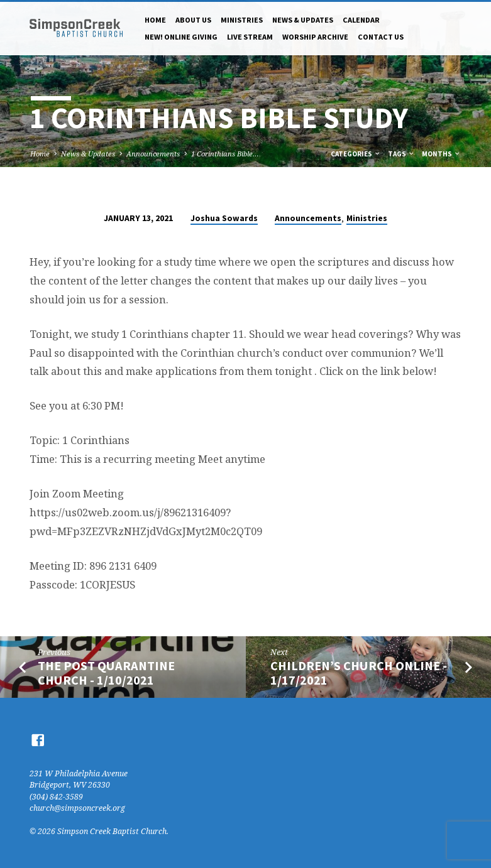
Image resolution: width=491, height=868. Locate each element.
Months (441, 154)
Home (155, 20)
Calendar (361, 20)
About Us (193, 20)
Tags (401, 154)
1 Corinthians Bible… (225, 154)
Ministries (242, 20)
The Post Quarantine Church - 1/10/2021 (106, 673)
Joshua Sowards (224, 218)
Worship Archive (315, 37)
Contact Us (381, 37)
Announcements (153, 154)
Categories (356, 154)
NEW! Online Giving (181, 37)
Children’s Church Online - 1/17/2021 (359, 673)
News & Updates (303, 20)
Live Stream (250, 37)
